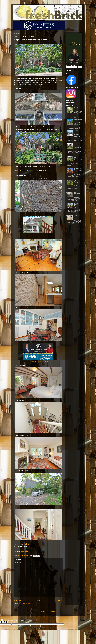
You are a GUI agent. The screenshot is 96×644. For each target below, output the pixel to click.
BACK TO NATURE (76, 181)
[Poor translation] (5, 622)
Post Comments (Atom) (25, 603)
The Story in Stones (27, 170)
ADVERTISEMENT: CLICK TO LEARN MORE (38, 234)
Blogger (54, 611)
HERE (26, 544)
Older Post (60, 600)
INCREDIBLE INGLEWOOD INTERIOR (77, 109)
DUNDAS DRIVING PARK (77, 193)
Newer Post (17, 600)
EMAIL (36, 548)
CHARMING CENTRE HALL (77, 145)
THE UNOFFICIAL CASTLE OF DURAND (78, 132)
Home (39, 600)
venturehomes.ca (25, 552)
